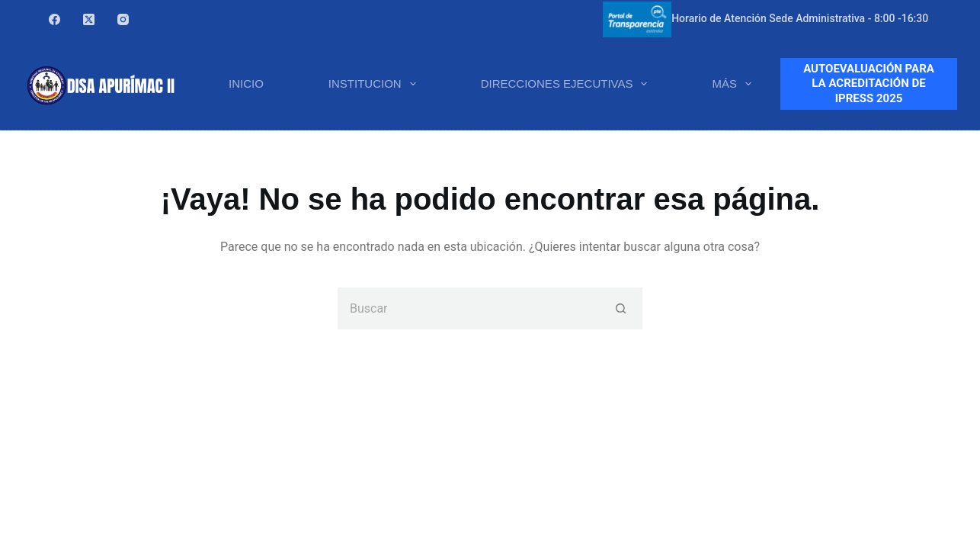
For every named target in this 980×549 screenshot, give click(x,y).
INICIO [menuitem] (246, 83)
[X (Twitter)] (89, 19)
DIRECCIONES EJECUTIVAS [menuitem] (567, 84)
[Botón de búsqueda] (621, 308)
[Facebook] (54, 19)
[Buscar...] (469, 308)
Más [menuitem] (735, 84)
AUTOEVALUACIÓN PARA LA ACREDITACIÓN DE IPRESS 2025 (869, 83)
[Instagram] (123, 19)
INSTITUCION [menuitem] (375, 84)
